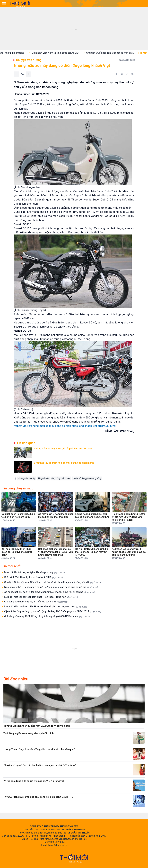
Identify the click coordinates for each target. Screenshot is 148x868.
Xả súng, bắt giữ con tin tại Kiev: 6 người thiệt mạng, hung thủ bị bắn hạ (50, 592)
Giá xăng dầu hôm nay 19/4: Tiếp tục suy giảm (36, 602)
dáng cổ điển (43, 478)
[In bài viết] (132, 74)
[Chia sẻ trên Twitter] (122, 74)
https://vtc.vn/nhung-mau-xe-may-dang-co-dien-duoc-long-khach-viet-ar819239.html (65, 426)
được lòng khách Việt (61, 478)
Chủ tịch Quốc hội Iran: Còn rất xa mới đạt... (118, 53)
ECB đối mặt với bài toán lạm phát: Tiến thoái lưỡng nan (41, 597)
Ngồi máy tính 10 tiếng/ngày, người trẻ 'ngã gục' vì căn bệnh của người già (51, 587)
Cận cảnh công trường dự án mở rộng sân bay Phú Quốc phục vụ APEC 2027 (53, 612)
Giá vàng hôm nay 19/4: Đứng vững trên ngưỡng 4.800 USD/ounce (47, 616)
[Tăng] (28, 74)
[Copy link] (127, 74)
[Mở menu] (4, 4)
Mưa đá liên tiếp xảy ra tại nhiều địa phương (34, 572)
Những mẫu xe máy (27, 478)
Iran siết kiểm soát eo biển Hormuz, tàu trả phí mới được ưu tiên (46, 607)
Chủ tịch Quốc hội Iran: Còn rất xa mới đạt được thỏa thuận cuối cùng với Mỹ (52, 582)
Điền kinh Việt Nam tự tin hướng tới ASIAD (63, 53)
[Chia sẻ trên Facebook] (117, 74)
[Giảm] (17, 74)
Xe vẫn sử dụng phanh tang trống (87, 478)
